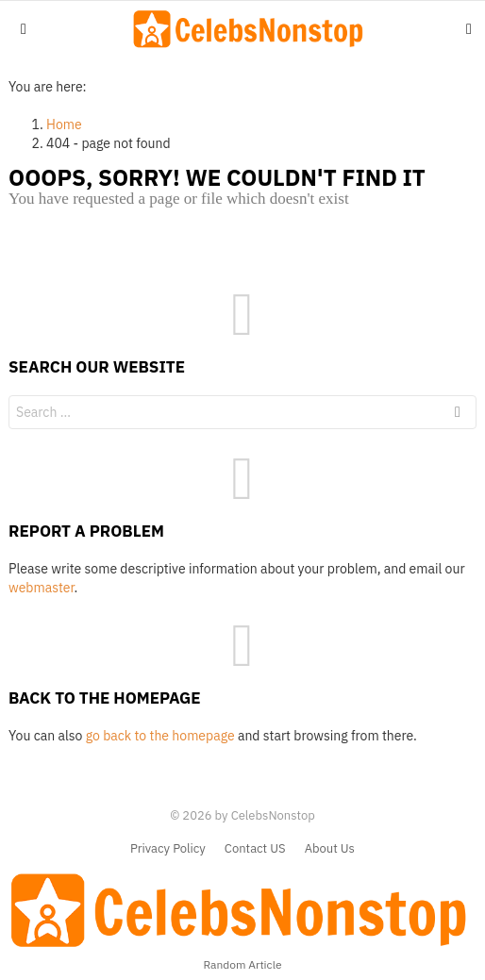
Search (458, 415)
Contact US (255, 849)
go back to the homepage (160, 736)
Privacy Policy (168, 849)
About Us (330, 849)
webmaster (41, 588)
